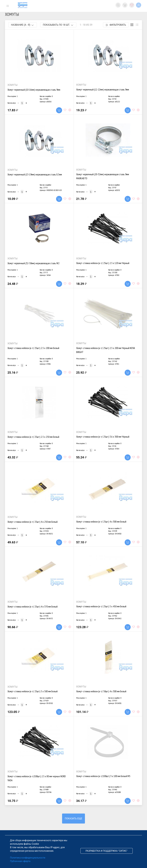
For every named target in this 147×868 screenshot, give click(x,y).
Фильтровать (116, 25)
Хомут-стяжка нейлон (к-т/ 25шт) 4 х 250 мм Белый (33, 522)
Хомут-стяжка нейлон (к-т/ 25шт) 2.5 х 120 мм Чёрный (103, 263)
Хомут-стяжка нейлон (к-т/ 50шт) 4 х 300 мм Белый (101, 691)
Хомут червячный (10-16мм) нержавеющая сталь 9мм (34, 90)
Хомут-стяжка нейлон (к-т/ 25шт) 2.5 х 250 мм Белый (33, 437)
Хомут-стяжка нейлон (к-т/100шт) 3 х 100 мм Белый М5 (103, 776)
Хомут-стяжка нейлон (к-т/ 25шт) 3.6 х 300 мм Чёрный (103, 437)
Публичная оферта (20, 861)
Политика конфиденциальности (28, 858)
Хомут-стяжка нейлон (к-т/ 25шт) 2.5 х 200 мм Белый (33, 348)
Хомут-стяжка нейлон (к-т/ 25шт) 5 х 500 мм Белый (33, 691)
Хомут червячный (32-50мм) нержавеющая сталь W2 (33, 263)
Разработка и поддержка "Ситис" (107, 851)
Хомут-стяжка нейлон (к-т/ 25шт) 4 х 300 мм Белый (101, 522)
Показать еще (73, 819)
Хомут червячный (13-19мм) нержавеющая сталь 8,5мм (35, 174)
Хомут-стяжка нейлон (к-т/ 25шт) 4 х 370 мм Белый (33, 606)
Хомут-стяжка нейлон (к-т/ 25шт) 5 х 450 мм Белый (101, 606)
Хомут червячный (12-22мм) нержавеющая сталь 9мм (103, 89)
